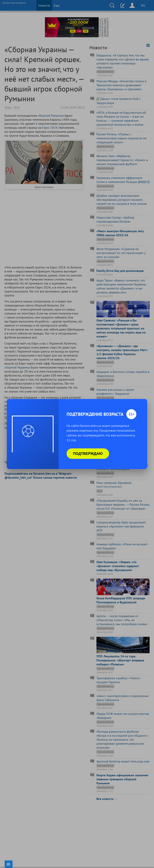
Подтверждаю (88, 454)
